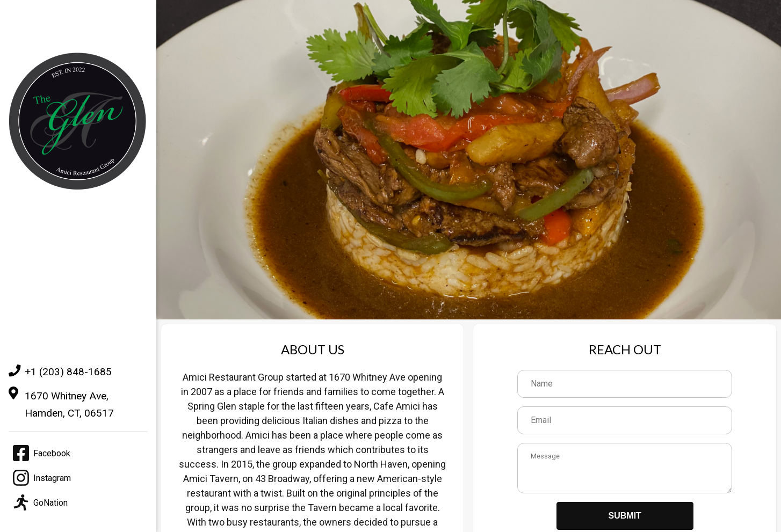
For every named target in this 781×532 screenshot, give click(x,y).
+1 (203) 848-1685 (60, 372)
